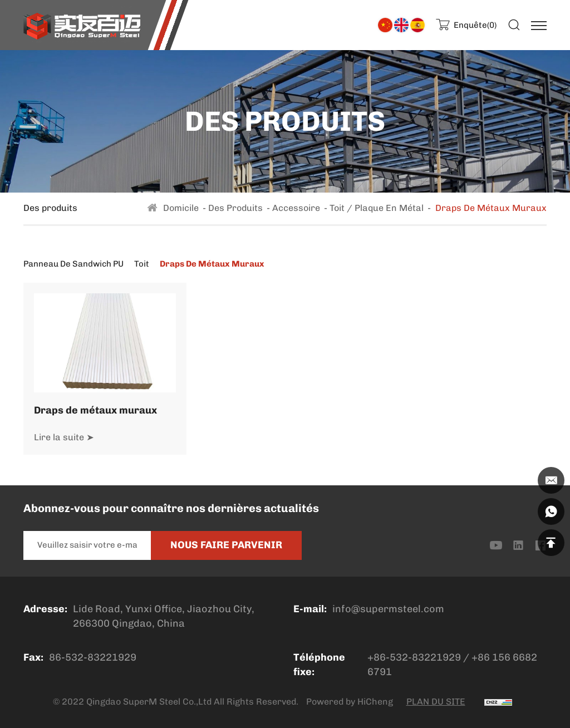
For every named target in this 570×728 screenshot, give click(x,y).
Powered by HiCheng (350, 702)
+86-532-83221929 (414, 657)
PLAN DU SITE (436, 702)
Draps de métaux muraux (95, 410)
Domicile (181, 208)
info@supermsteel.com (388, 609)
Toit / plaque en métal (377, 208)
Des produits (235, 208)
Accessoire (296, 208)
